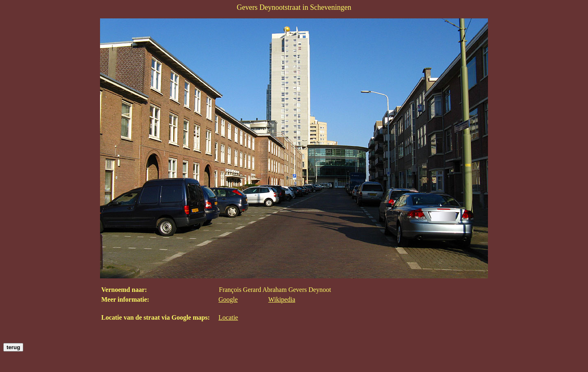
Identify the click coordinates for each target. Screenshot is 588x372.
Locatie (228, 317)
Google (228, 299)
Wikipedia (282, 299)
